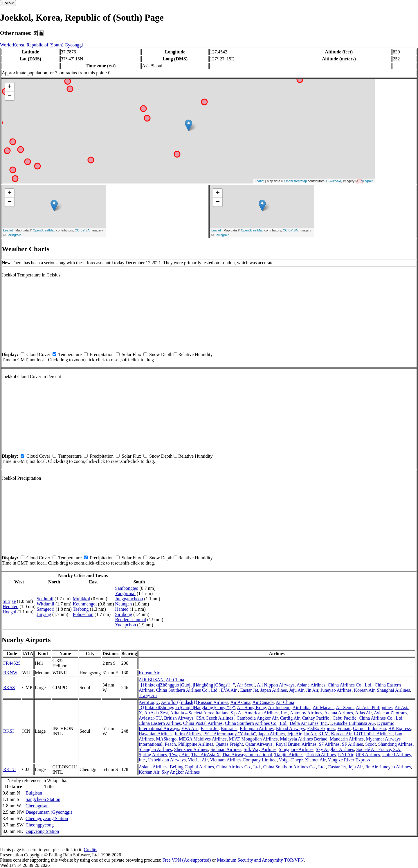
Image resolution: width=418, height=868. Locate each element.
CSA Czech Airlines (215, 718)
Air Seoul (246, 685)
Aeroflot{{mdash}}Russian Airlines (194, 702)
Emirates (229, 728)
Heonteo (10, 606)
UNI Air (346, 755)
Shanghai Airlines (393, 690)
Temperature (70, 354)
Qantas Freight (229, 744)
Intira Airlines (188, 734)
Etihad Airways (290, 728)
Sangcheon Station (43, 799)
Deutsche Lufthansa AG (352, 723)
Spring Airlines (153, 755)
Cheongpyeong (40, 825)
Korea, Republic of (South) (38, 45)
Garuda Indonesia (369, 728)
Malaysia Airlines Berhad (304, 739)
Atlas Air (363, 713)
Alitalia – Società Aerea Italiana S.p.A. (206, 713)
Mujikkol (82, 599)
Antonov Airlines (306, 713)
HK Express (399, 728)
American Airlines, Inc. (266, 713)
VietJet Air (198, 760)
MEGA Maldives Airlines (203, 739)
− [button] (10, 96)
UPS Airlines (368, 755)
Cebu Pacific (345, 718)
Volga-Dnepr (291, 760)
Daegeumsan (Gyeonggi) (49, 812)
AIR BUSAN (151, 680)
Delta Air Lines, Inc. (309, 723)
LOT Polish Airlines (373, 734)
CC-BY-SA (334, 181)
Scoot (370, 744)
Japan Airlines (274, 690)
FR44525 (12, 663)
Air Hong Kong (251, 708)
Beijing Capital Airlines (192, 767)
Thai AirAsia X (205, 755)
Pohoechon (83, 614)
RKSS (9, 688)
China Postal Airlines (203, 723)
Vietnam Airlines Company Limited (243, 760)
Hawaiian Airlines (156, 734)
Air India (302, 708)
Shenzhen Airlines (191, 749)
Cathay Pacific (316, 718)
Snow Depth (161, 354)
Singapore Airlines (296, 749)
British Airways (179, 718)
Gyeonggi (74, 45)
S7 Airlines (329, 744)
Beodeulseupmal (131, 620)
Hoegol (9, 612)
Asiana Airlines (311, 685)
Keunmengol (85, 604)
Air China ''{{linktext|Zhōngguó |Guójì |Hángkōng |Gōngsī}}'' (187, 682)
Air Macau (323, 708)
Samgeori (45, 609)
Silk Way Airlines (260, 749)
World (6, 45)
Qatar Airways (259, 744)
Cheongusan (37, 806)
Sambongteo (127, 588)
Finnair (344, 728)
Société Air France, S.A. (379, 749)
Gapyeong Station (42, 831)
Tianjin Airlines (289, 755)
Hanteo (122, 609)
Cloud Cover (38, 354)
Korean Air (149, 673)
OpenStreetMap (296, 181)
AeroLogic (149, 702)
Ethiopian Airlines (257, 728)
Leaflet (259, 181)
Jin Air (312, 690)
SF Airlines (352, 744)
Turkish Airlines (321, 755)
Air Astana (240, 702)
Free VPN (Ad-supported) (187, 860)
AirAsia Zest (156, 713)
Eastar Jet (249, 690)
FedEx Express (321, 728)
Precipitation (102, 354)
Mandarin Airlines (347, 739)
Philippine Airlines (196, 744)
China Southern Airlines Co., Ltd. (187, 690)
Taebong (81, 609)
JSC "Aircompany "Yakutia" (229, 734)
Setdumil (45, 599)
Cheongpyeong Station (47, 818)
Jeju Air (296, 690)
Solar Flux (131, 354)
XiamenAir (315, 760)
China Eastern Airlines (160, 723)
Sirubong (124, 614)
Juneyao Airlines (336, 690)
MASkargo (166, 739)
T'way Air (148, 695)
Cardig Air (290, 718)
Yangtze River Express (349, 760)
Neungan (124, 604)
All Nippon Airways (276, 685)
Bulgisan (34, 793)
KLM (324, 734)
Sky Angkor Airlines (335, 749)
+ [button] (10, 87)
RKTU (10, 769)
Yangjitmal (125, 593)
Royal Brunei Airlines (296, 744)
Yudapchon (126, 625)
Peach (170, 744)
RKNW (10, 673)
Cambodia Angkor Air (257, 718)
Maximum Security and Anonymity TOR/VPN (261, 860)
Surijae (9, 601)
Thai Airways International (247, 755)
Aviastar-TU (150, 718)
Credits (90, 850)
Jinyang (44, 614)
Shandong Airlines (396, 744)
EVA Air (229, 690)
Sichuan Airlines (226, 749)
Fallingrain (366, 181)
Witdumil (45, 604)
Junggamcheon (129, 599)
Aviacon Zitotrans (391, 713)
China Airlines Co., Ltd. (350, 685)
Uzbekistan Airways (167, 760)
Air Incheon (279, 708)
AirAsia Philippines (374, 708)
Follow (8, 3)
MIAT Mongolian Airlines (253, 739)
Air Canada (263, 702)
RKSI (8, 731)
